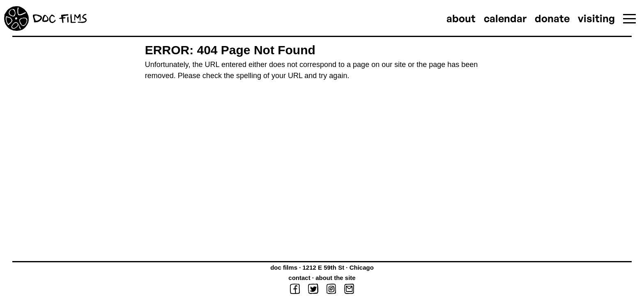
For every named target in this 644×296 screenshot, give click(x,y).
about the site (336, 278)
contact (299, 278)
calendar (505, 18)
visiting (596, 18)
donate (552, 18)
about (461, 18)
